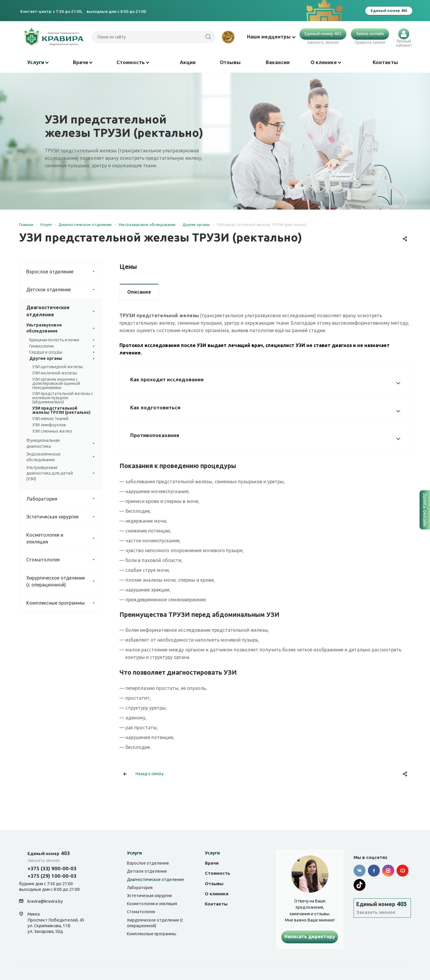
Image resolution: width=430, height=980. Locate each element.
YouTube (403, 871)
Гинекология (62, 346)
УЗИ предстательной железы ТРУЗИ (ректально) (61, 410)
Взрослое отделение (64, 272)
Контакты (385, 62)
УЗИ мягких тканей (50, 419)
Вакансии (278, 62)
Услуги (38, 62)
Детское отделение (64, 290)
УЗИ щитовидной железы (58, 367)
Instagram (388, 871)
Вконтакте (360, 871)
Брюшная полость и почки (62, 340)
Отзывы (230, 62)
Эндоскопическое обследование (60, 457)
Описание (139, 292)
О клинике (326, 62)
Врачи (83, 62)
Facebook (374, 871)
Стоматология (64, 560)
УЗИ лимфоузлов (49, 425)
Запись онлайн (370, 34)
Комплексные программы (64, 603)
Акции (188, 62)
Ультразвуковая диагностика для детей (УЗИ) (60, 473)
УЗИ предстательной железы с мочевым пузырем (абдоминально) (63, 398)
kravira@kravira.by (45, 901)
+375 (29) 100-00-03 (52, 876)
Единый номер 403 (323, 34)
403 (49, 853)
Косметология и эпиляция (64, 539)
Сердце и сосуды (62, 352)
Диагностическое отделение (64, 311)
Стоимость (133, 62)
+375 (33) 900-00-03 (52, 868)
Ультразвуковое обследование (60, 328)
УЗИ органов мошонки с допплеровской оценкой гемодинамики (56, 383)
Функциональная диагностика (60, 443)
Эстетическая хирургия (64, 517)
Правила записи (370, 42)
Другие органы (62, 359)
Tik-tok (360, 885)
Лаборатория (64, 499)
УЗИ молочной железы (55, 373)
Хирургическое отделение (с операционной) (64, 582)
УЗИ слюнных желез (52, 431)
